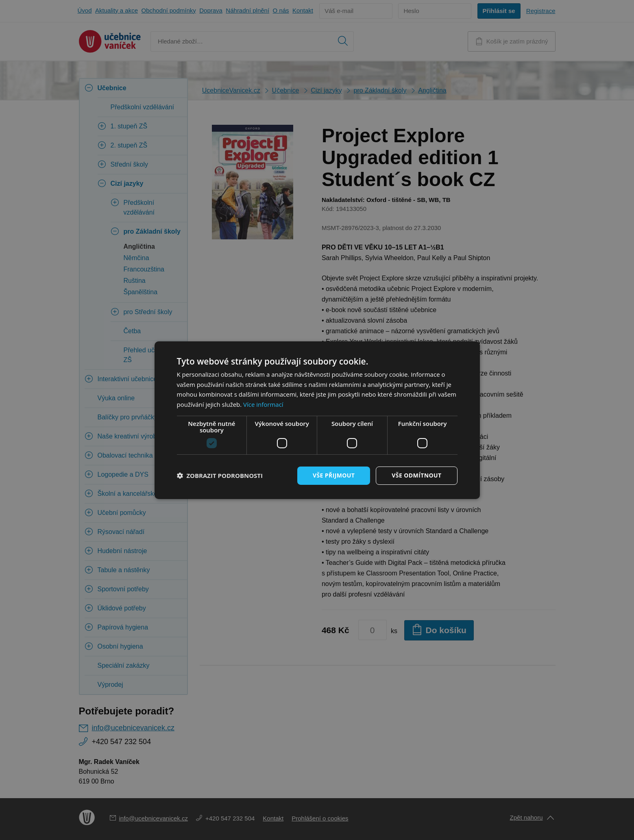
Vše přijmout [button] (334, 475)
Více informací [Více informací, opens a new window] (263, 404)
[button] (220, 475)
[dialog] (317, 420)
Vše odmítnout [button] (416, 475)
